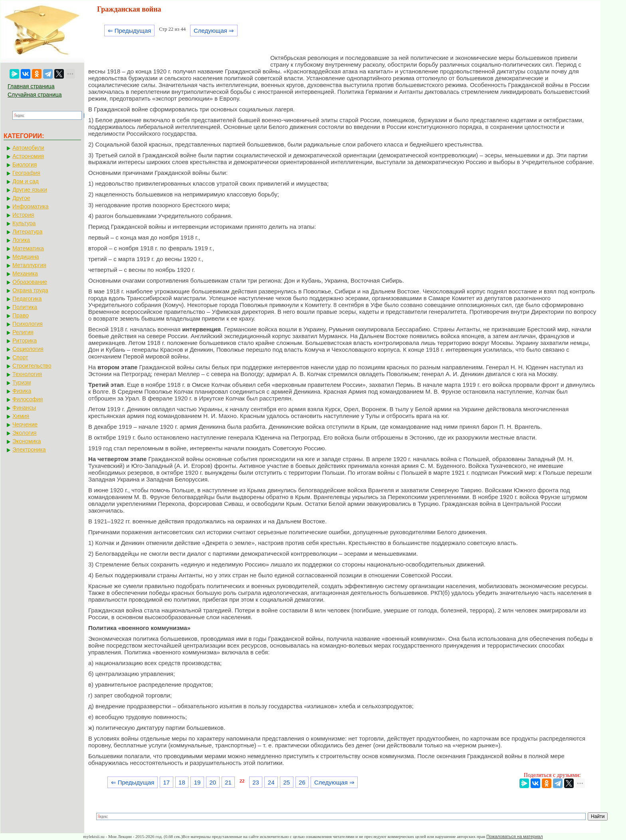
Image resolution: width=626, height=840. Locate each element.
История (23, 215)
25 (287, 782)
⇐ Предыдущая (130, 31)
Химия (21, 416)
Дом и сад (26, 181)
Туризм (22, 382)
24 (271, 782)
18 (182, 782)
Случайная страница (35, 95)
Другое (21, 198)
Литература (27, 232)
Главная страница (31, 86)
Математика (28, 248)
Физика (22, 391)
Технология (27, 374)
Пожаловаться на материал (514, 836)
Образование (30, 282)
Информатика (30, 206)
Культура (24, 223)
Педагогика (27, 299)
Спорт (20, 357)
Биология (25, 164)
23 (256, 782)
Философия (28, 399)
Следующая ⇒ (214, 31)
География (26, 173)
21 (228, 782)
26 (302, 782)
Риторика (25, 341)
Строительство (32, 366)
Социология (28, 349)
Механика (25, 273)
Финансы (24, 408)
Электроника (29, 450)
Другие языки (30, 190)
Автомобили (28, 148)
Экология (24, 433)
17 (166, 782)
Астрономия (28, 156)
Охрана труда (30, 290)
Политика (25, 307)
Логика (21, 240)
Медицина (26, 257)
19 (197, 782)
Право (21, 315)
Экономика (27, 441)
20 (213, 782)
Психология (28, 324)
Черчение (25, 424)
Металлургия (29, 265)
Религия (23, 332)
